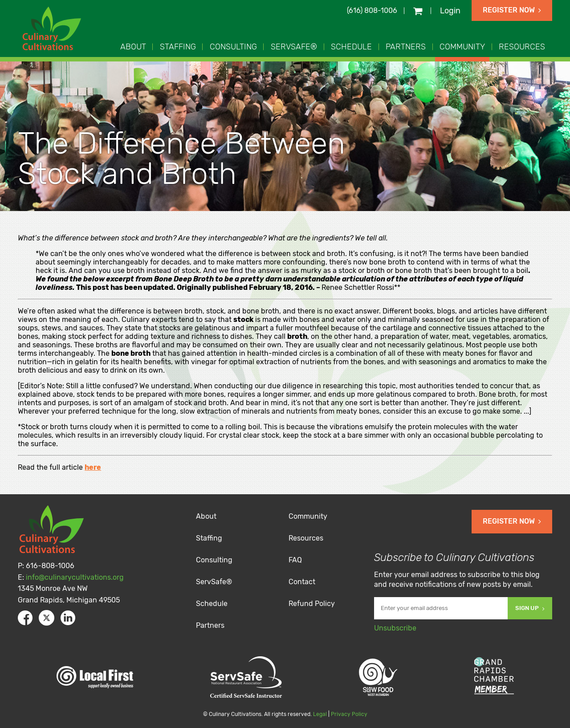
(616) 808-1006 (372, 10)
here (93, 467)
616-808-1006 (50, 566)
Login (450, 11)
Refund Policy (312, 604)
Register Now (512, 10)
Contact (302, 582)
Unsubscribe (395, 628)
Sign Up (530, 608)
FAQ (295, 560)
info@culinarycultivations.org (75, 577)
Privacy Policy (349, 714)
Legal (320, 714)
